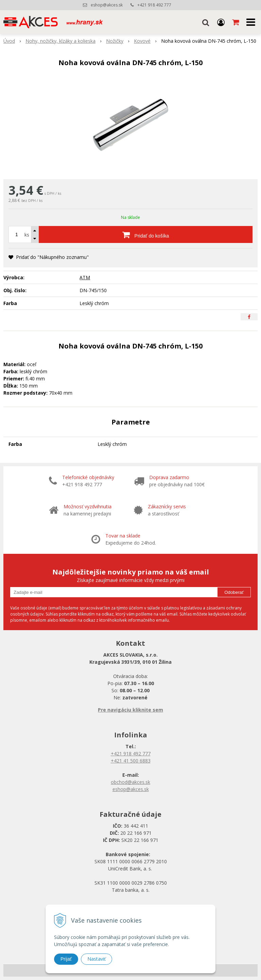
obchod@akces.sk (130, 782)
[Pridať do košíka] (146, 234)
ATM (85, 277)
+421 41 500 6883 (131, 761)
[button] (206, 22)
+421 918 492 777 (154, 5)
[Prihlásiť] (221, 22)
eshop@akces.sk (107, 5)
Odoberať (234, 592)
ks (27, 235)
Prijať (66, 959)
